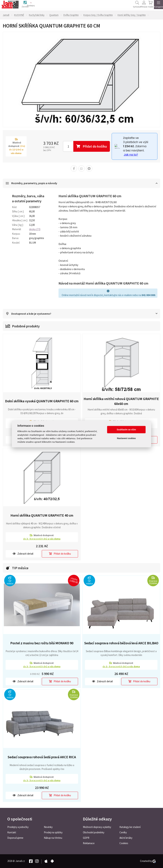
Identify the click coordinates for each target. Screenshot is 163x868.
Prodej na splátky (53, 832)
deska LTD (35, 229)
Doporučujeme (15, 838)
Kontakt (12, 832)
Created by (148, 861)
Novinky (48, 827)
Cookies (124, 843)
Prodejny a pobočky (18, 827)
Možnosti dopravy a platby (97, 827)
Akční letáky (126, 838)
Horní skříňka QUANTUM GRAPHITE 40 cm (42, 515)
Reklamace (89, 843)
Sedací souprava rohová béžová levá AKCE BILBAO (121, 643)
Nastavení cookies (126, 438)
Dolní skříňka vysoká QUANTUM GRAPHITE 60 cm (42, 401)
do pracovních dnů (42, 539)
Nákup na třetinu (53, 838)
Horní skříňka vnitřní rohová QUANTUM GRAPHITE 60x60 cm (121, 401)
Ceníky (123, 832)
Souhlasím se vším (126, 430)
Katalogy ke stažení (130, 827)
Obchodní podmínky (94, 832)
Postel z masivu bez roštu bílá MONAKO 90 (42, 643)
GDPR (86, 838)
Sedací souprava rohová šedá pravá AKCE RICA (42, 757)
